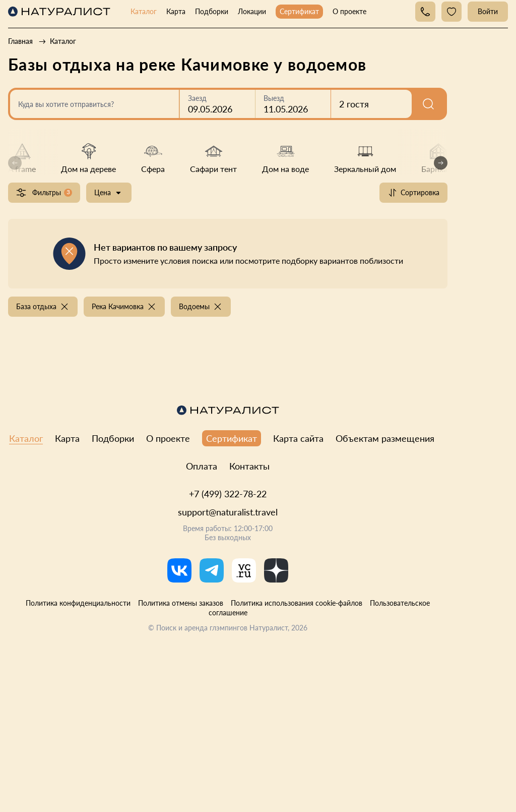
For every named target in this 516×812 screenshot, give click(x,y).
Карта (176, 11)
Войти (488, 11)
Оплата (202, 466)
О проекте (349, 11)
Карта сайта (298, 438)
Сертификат (299, 11)
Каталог (144, 11)
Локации (252, 11)
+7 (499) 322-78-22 (228, 494)
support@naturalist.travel (228, 512)
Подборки (212, 11)
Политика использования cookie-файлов (297, 603)
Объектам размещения (385, 438)
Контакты (249, 466)
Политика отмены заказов (181, 603)
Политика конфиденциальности (78, 603)
